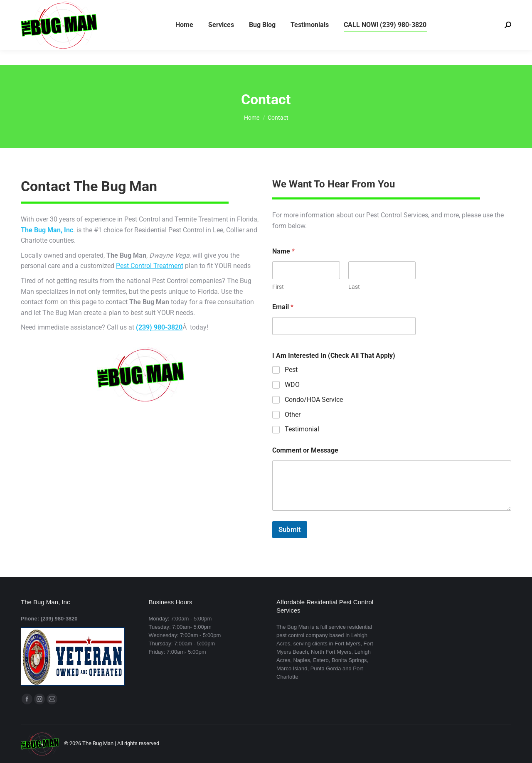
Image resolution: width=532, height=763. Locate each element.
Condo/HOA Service (314, 400)
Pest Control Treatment (150, 266)
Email (283, 307)
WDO (292, 385)
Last (354, 287)
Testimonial (302, 429)
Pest (291, 370)
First (278, 287)
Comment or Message (305, 450)
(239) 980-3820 (43, 8)
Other (293, 415)
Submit (290, 529)
